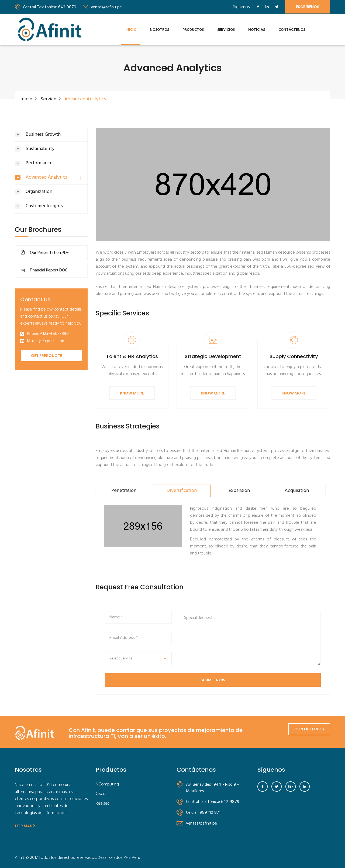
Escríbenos (308, 7)
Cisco (101, 794)
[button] (138, 658)
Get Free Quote (46, 355)
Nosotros (159, 30)
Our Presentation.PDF (45, 253)
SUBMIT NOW (213, 680)
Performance (39, 163)
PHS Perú (132, 857)
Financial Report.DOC (44, 270)
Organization (39, 191)
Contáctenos (292, 30)
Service (48, 99)
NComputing (107, 784)
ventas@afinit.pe (102, 7)
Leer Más (25, 826)
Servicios (226, 30)
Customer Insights (44, 206)
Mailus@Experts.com (46, 341)
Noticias (257, 30)
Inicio (131, 30)
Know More (132, 393)
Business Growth (43, 134)
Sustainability (40, 149)
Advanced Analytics (46, 177)
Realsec (103, 803)
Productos (193, 30)
